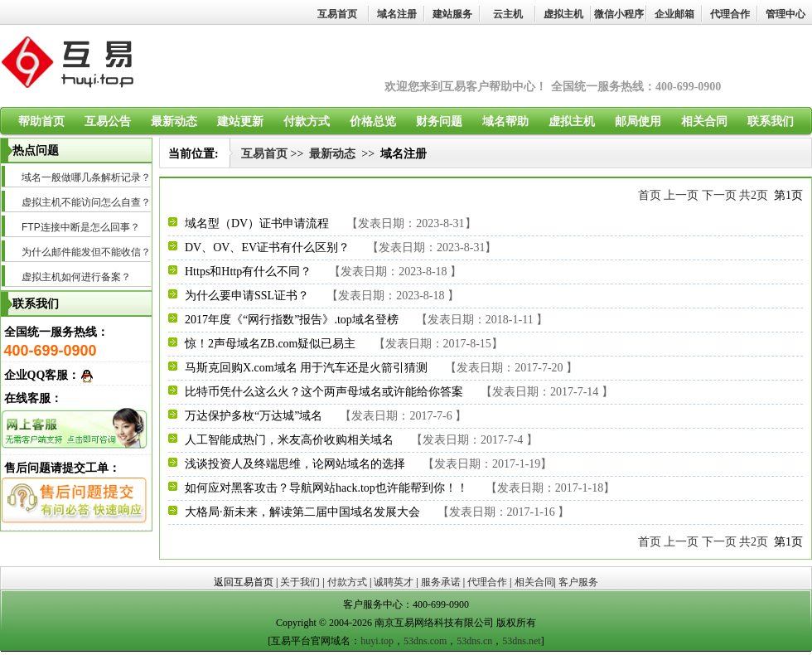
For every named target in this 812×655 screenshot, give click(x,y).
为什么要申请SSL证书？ (247, 296)
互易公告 (108, 121)
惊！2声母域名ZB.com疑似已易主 (271, 344)
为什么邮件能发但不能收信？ (86, 252)
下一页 (719, 195)
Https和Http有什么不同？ (248, 272)
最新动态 (174, 121)
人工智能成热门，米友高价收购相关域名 (289, 440)
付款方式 (307, 121)
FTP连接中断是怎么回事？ (81, 227)
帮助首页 (41, 121)
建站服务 (452, 14)
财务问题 (439, 121)
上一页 (681, 195)
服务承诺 (441, 582)
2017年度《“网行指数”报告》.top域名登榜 (292, 320)
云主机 (508, 14)
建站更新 (240, 121)
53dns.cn (474, 641)
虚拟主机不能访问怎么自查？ (86, 202)
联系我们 (771, 121)
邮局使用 (638, 121)
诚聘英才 (394, 582)
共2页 (754, 195)
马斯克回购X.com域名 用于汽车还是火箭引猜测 (306, 368)
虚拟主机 (563, 14)
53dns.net (521, 641)
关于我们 (300, 582)
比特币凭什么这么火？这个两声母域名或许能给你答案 (324, 392)
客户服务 (578, 582)
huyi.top (377, 641)
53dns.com (425, 641)
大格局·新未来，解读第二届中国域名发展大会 (302, 512)
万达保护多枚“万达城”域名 (254, 416)
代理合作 (730, 14)
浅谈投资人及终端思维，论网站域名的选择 (295, 464)
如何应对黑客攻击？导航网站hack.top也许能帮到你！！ (326, 488)
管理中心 (785, 14)
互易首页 (337, 14)
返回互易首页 (244, 582)
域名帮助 (505, 121)
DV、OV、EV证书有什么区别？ (267, 247)
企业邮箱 (674, 14)
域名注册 (397, 14)
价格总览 (373, 121)
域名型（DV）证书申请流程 (257, 223)
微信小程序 (619, 14)
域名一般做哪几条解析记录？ (86, 177)
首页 (650, 195)
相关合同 (704, 121)
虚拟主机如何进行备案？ (76, 277)
